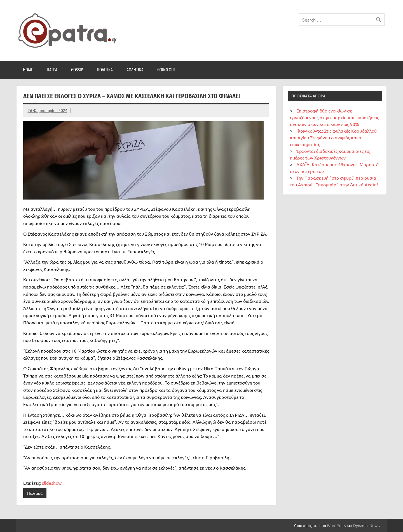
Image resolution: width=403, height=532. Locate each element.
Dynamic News (366, 525)
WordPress (336, 525)
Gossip (77, 70)
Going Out (167, 70)
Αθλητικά (135, 70)
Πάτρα (52, 70)
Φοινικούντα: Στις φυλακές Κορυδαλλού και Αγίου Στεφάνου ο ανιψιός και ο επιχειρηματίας (333, 137)
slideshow (52, 483)
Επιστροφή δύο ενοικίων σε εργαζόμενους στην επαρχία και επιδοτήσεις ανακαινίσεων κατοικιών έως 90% (334, 117)
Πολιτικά (105, 70)
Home (28, 70)
